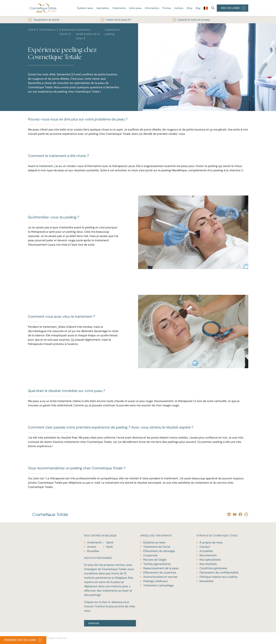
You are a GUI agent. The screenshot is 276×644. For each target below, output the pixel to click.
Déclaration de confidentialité (219, 572)
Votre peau (135, 8)
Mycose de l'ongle (155, 560)
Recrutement (208, 555)
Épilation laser (85, 8)
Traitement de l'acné (157, 547)
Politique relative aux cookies (218, 577)
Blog (198, 8)
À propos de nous (211, 542)
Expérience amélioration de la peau (88, 34)
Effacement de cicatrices (160, 572)
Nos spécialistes (210, 560)
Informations (152, 8)
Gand (110, 542)
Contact (205, 547)
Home (32, 30)
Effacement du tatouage (159, 551)
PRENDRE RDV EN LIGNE (23, 640)
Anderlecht (94, 542)
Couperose (150, 555)
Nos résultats (208, 564)
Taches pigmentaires (157, 564)
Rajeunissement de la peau (161, 568)
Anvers (92, 547)
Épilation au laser (155, 542)
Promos (167, 8)
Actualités (206, 551)
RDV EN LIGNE (233, 8)
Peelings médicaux (156, 581)
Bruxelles (93, 551)
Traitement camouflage (158, 585)
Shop (190, 8)
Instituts (179, 8)
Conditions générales (213, 568)
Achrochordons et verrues (160, 577)
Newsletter (207, 581)
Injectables (103, 8)
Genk (109, 547)
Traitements (119, 8)
